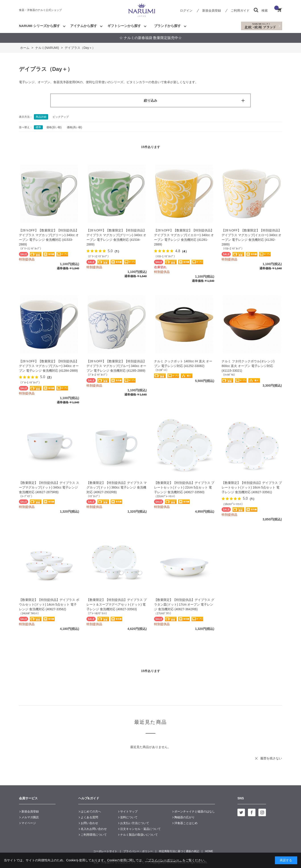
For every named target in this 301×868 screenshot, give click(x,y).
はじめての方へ (91, 811)
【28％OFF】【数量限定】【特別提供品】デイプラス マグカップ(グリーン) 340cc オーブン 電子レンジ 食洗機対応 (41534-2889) (116, 237)
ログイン (186, 10)
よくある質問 (89, 817)
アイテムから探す (84, 26)
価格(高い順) (74, 127)
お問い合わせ (89, 823)
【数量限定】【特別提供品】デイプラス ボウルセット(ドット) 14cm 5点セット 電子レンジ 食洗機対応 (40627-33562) (49, 604)
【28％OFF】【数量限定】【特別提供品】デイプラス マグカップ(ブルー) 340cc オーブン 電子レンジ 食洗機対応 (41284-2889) (49, 366)
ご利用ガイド (240, 10)
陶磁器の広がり (185, 817)
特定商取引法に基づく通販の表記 (179, 851)
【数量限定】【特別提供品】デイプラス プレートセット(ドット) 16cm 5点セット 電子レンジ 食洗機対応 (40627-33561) (252, 487)
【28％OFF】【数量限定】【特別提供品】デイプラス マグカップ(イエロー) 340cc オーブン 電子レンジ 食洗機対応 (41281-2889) (184, 237)
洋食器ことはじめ (186, 823)
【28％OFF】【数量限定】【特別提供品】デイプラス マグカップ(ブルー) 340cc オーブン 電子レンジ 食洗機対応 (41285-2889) (116, 366)
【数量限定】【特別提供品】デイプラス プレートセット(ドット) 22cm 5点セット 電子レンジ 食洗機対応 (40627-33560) (184, 487)
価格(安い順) (54, 127)
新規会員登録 (212, 10)
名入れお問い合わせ (94, 829)
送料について (129, 817)
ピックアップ (61, 117)
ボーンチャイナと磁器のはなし (195, 811)
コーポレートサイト (105, 851)
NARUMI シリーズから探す (39, 26)
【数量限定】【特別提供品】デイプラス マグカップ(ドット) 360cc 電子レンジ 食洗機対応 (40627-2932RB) (117, 487)
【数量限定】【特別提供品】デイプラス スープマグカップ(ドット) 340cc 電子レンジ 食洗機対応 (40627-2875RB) (49, 487)
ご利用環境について (94, 835)
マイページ (29, 823)
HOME (209, 851)
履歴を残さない (271, 758)
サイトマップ (129, 811)
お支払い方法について (135, 823)
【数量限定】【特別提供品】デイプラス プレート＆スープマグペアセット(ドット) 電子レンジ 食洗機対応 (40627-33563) (117, 604)
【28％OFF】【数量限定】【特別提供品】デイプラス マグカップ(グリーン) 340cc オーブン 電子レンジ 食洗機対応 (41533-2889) (49, 237)
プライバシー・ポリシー (138, 851)
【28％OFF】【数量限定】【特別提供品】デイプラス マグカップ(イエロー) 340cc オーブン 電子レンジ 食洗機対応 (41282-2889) (252, 237)
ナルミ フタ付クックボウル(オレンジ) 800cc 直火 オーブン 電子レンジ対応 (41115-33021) (248, 366)
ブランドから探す (167, 26)
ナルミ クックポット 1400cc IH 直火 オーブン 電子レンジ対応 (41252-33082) (183, 364)
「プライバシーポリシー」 (164, 860)
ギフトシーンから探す (124, 26)
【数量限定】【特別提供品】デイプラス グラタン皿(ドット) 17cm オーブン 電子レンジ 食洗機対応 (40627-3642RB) (184, 604)
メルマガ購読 (30, 817)
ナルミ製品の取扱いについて (139, 835)
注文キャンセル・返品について (140, 829)
